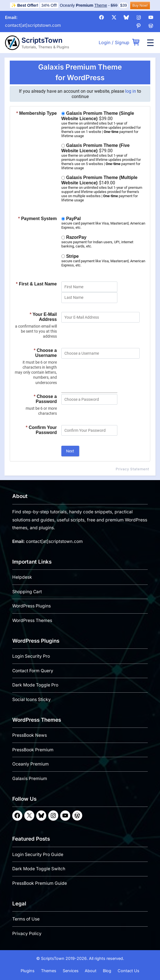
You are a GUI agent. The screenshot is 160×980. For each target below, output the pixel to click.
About (91, 971)
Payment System (37, 219)
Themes (49, 971)
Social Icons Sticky (31, 699)
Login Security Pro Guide (38, 854)
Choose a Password (45, 399)
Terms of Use (26, 919)
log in (131, 91)
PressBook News (30, 735)
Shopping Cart (27, 591)
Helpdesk (22, 577)
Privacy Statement (132, 469)
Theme (101, 5)
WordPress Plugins (31, 606)
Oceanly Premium (31, 764)
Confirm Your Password (41, 430)
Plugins (28, 971)
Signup (122, 42)
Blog (107, 971)
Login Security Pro (31, 656)
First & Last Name (36, 284)
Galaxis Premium (30, 778)
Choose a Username (45, 353)
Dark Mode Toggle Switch (39, 869)
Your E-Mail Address (43, 317)
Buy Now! (140, 5)
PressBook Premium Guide (40, 883)
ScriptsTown (42, 40)
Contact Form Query (33, 670)
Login (105, 42)
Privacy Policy (27, 933)
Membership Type (37, 113)
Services (71, 971)
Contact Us (129, 971)
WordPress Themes (32, 620)
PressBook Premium (33, 749)
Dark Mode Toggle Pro (35, 685)
